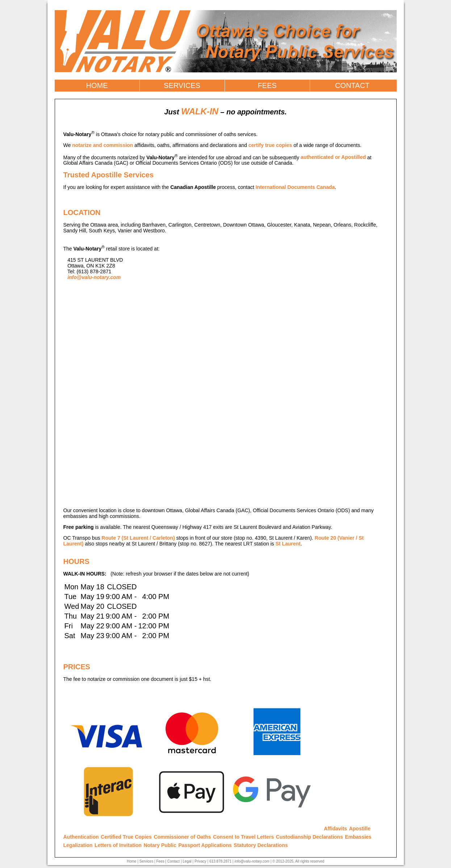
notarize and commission (103, 145)
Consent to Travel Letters (243, 837)
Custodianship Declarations (310, 837)
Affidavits (335, 829)
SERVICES (182, 85)
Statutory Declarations (261, 845)
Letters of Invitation (118, 845)
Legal (187, 861)
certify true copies (270, 145)
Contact (174, 861)
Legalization (78, 845)
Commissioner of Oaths (182, 837)
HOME (97, 85)
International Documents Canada (295, 187)
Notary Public (160, 845)
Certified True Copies (126, 837)
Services (146, 861)
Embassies (358, 837)
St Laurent (288, 544)
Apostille (360, 829)
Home (132, 861)
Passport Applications (205, 845)
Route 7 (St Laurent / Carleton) (138, 538)
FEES (267, 85)
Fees (160, 861)
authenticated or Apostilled (333, 157)
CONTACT (352, 85)
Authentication (81, 837)
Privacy (201, 861)
